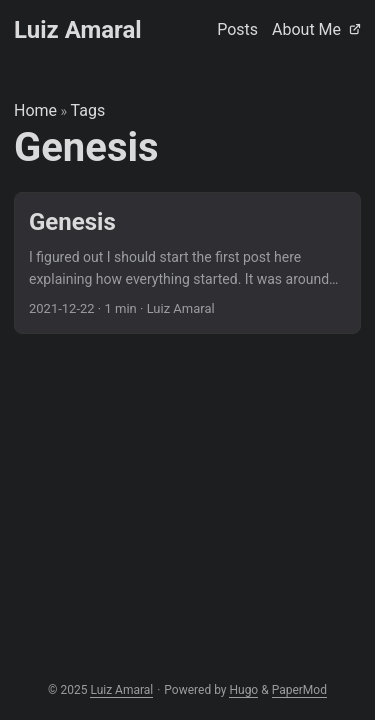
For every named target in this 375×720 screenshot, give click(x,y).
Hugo (243, 690)
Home (35, 110)
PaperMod (299, 690)
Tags (88, 110)
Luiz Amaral (78, 30)
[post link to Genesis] (187, 263)
